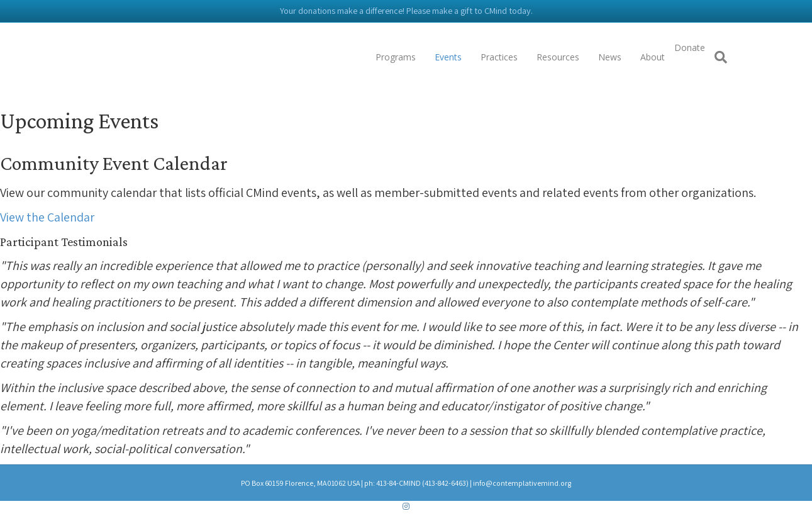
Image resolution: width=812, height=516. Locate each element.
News (610, 57)
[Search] (716, 57)
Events (448, 57)
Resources (558, 57)
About (653, 57)
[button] (47, 217)
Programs (396, 57)
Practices (499, 57)
